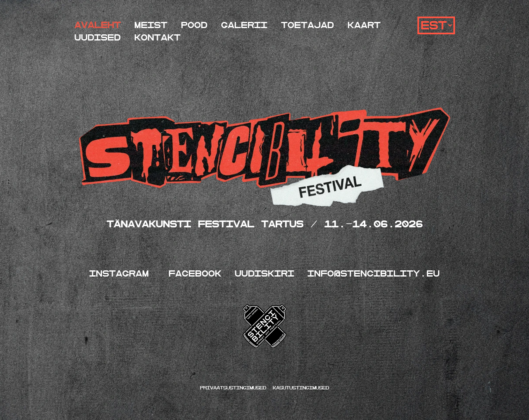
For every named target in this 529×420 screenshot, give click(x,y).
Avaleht (98, 25)
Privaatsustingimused (235, 388)
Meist (151, 25)
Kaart (364, 25)
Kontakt (157, 38)
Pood (194, 25)
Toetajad (307, 25)
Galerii (244, 25)
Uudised (98, 38)
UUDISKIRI (264, 274)
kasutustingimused (301, 388)
